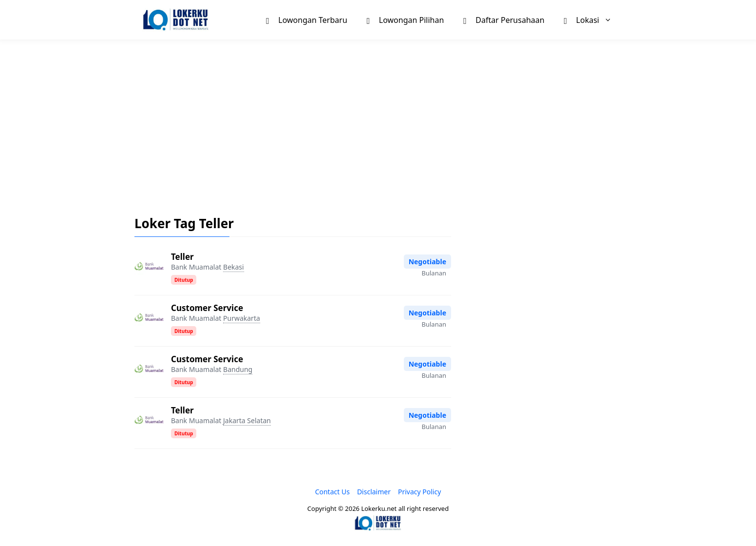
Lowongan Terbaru (306, 19)
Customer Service (207, 308)
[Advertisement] (378, 120)
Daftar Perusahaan (504, 19)
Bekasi (234, 267)
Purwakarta (242, 318)
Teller (182, 257)
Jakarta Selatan (247, 420)
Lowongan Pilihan (406, 19)
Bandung (238, 369)
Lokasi (593, 20)
